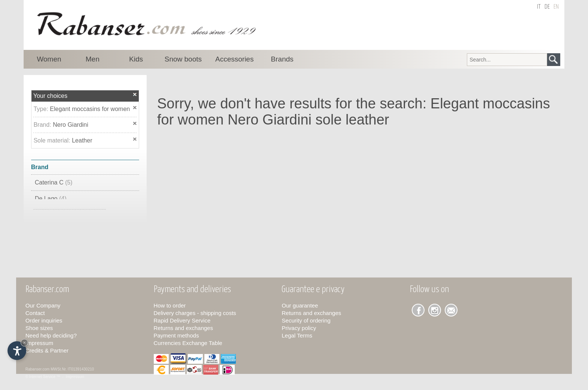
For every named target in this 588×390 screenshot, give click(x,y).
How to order (170, 305)
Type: (42, 109)
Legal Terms (297, 335)
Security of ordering (306, 320)
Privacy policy (299, 328)
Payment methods (176, 335)
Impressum (39, 343)
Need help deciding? (51, 335)
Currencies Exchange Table (188, 343)
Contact (35, 313)
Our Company (43, 305)
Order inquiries (44, 320)
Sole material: (52, 140)
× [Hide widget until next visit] (24, 343)
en (556, 7)
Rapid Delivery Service (182, 320)
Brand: (43, 125)
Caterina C (54, 182)
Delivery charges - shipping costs (195, 313)
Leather (82, 140)
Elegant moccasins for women (90, 109)
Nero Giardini (70, 125)
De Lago (51, 199)
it (539, 7)
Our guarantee (300, 305)
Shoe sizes (39, 328)
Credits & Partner (47, 350)
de (547, 7)
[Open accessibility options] (17, 351)
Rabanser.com (37, 369)
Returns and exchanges (183, 328)
